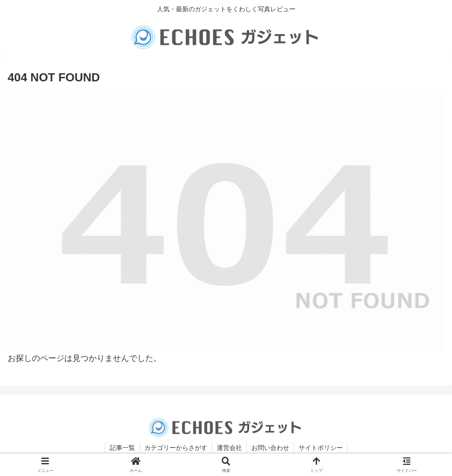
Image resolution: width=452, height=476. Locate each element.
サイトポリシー (321, 448)
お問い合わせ (270, 448)
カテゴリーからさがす (176, 448)
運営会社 (229, 448)
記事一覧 (122, 448)
